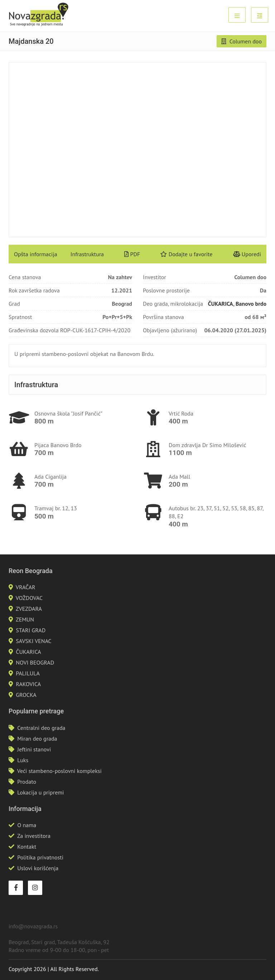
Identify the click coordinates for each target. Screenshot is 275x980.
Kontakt (27, 847)
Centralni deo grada (41, 728)
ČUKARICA (221, 304)
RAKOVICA (28, 684)
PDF (132, 254)
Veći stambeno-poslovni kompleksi (59, 771)
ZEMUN (25, 619)
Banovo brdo (251, 304)
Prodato (27, 782)
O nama (27, 825)
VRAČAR (26, 587)
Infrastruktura (87, 254)
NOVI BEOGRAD (35, 662)
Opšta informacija (36, 254)
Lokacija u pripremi (40, 792)
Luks (23, 760)
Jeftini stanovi (34, 749)
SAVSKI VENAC (33, 641)
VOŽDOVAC (29, 598)
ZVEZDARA (29, 609)
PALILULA (28, 673)
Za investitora (34, 836)
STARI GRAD (31, 630)
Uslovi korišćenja (38, 868)
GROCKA (26, 695)
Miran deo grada (37, 738)
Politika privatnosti (40, 857)
